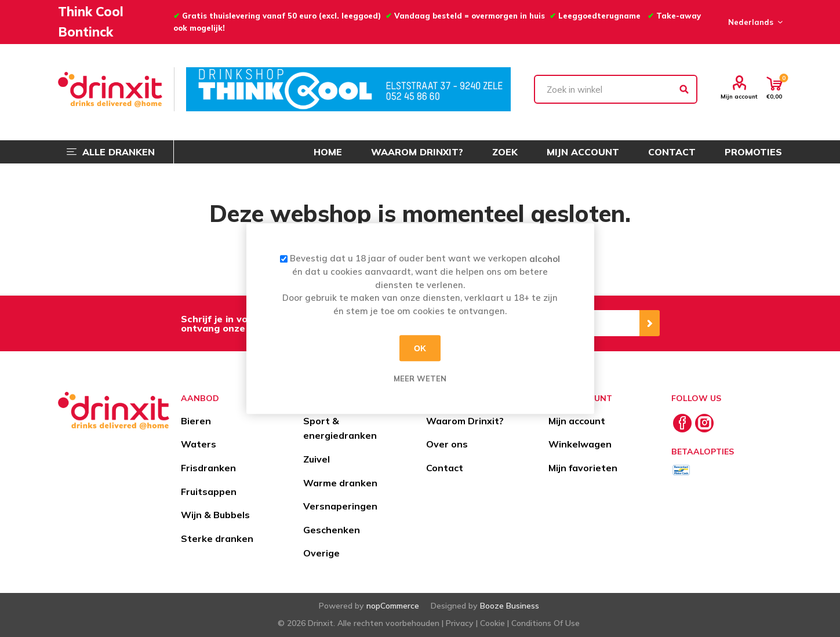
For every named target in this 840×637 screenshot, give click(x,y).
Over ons (447, 444)
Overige (321, 553)
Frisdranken (208, 468)
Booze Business (510, 606)
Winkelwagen (580, 444)
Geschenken (332, 530)
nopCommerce (393, 606)
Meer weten (420, 378)
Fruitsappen (209, 492)
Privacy (460, 623)
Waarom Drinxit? (465, 421)
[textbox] (616, 89)
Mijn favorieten (583, 468)
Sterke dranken (217, 538)
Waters (199, 444)
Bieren (196, 421)
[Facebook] (682, 423)
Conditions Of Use (546, 623)
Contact (445, 468)
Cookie (492, 623)
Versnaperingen (340, 506)
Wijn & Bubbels (215, 515)
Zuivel (317, 459)
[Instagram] (704, 423)
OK (420, 348)
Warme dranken (340, 483)
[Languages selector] (754, 22)
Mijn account (739, 96)
